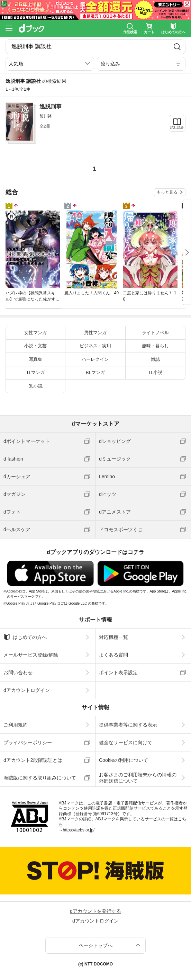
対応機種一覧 (113, 637)
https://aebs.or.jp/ (79, 830)
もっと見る (167, 192)
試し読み (177, 127)
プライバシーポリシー (28, 742)
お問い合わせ (18, 672)
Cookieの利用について (124, 760)
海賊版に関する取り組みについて (40, 778)
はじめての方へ (25, 637)
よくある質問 (113, 655)
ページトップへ (95, 945)
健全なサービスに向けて (126, 742)
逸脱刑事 (51, 106)
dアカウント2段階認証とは (33, 760)
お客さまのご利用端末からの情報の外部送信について (138, 778)
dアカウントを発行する (95, 911)
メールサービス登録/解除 (31, 655)
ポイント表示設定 (118, 672)
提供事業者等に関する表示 (128, 725)
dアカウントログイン (27, 690)
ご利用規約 (16, 725)
